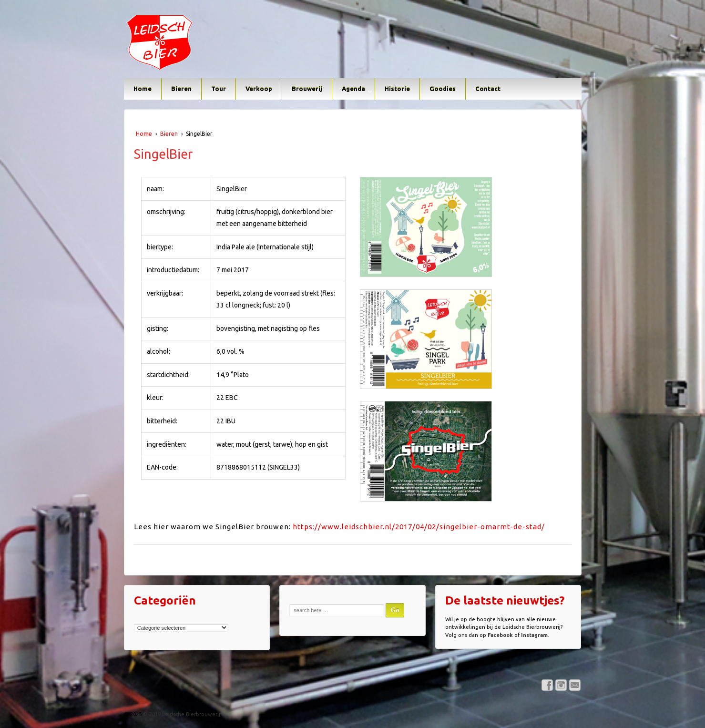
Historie (397, 89)
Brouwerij (307, 89)
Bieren (181, 89)
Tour (219, 89)
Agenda (353, 89)
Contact (488, 89)
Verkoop (259, 89)
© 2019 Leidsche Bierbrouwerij (181, 714)
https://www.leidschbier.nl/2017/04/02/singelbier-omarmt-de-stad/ (419, 527)
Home (143, 89)
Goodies (443, 89)
